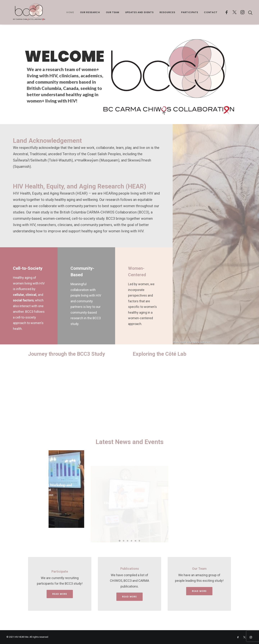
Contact (211, 12)
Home (70, 12)
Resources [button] (167, 12)
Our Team (113, 12)
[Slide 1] (120, 541)
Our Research (90, 12)
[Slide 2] (124, 541)
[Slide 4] (131, 541)
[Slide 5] (135, 541)
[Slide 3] (128, 541)
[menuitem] (70, 12)
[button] (227, 12)
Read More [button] (60, 594)
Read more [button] (130, 597)
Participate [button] (190, 12)
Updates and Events (139, 12)
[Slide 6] (139, 541)
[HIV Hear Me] (23, 12)
